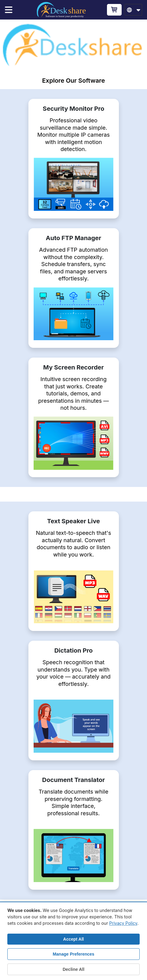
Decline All (73, 969)
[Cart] (114, 10)
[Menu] (12, 10)
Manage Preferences (73, 954)
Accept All (74, 939)
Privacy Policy (123, 923)
